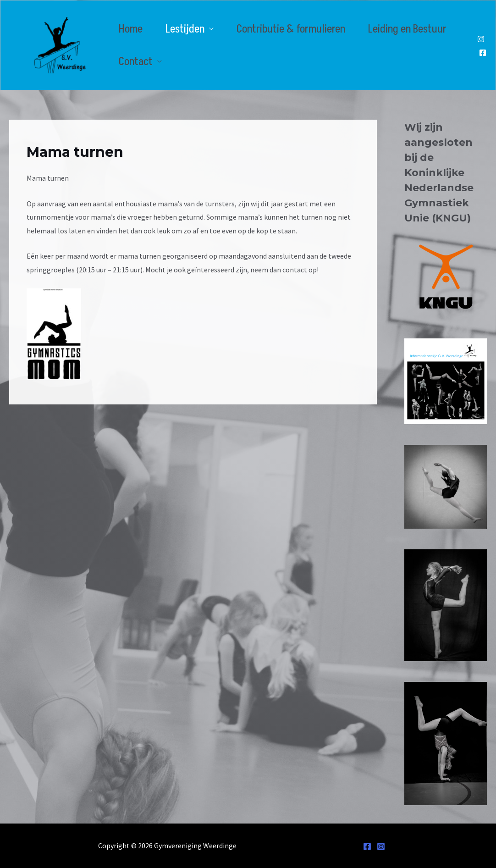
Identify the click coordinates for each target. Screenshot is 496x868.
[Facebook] (483, 53)
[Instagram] (481, 39)
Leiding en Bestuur (407, 29)
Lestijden (185, 29)
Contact (136, 62)
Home (131, 29)
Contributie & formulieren (291, 29)
